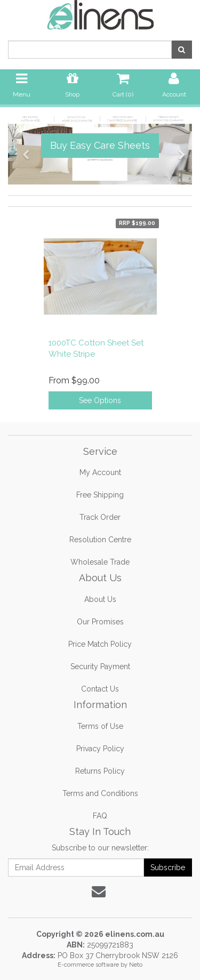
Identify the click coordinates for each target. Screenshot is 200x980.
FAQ (100, 816)
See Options (100, 400)
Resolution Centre (100, 540)
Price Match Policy (100, 644)
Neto (136, 965)
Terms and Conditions (100, 793)
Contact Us (100, 689)
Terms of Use (100, 726)
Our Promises (100, 622)
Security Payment (100, 666)
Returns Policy (100, 771)
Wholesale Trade (100, 562)
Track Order (100, 517)
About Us (100, 599)
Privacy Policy (100, 749)
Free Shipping (100, 495)
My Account (100, 472)
